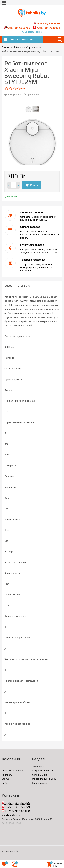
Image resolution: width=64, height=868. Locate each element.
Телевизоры (39, 766)
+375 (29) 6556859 (48, 23)
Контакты (7, 775)
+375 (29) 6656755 (18, 28)
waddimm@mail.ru (12, 815)
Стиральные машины (44, 771)
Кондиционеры (40, 783)
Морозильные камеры (44, 779)
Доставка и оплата (12, 771)
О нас (5, 766)
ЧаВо (5, 783)
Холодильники (40, 775)
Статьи (6, 779)
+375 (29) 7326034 (48, 28)
